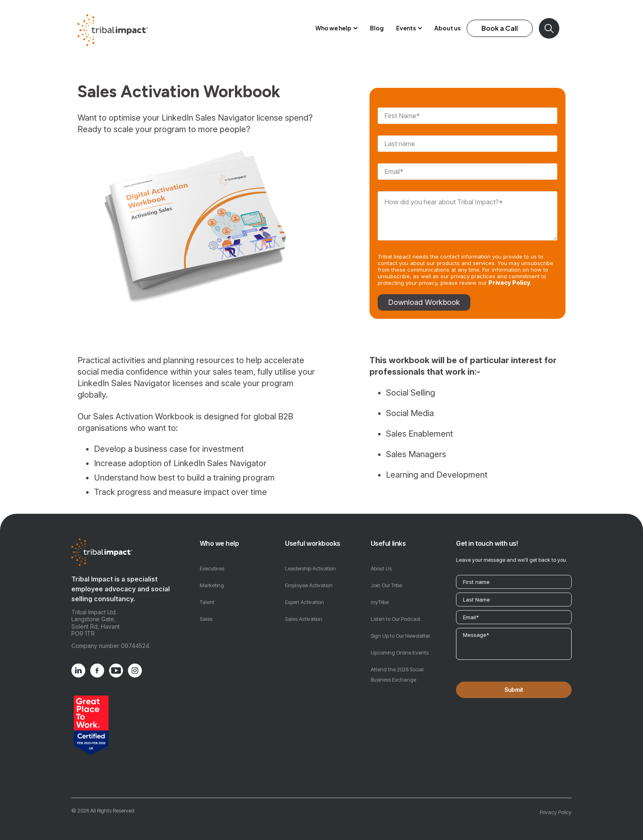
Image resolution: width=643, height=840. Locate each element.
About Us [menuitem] (381, 561)
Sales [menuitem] (206, 611)
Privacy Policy (509, 276)
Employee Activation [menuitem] (309, 578)
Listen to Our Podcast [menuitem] (396, 611)
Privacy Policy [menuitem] (556, 805)
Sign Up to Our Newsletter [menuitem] (400, 628)
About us (447, 24)
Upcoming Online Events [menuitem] (400, 645)
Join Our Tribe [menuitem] (386, 578)
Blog (377, 24)
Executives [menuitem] (212, 561)
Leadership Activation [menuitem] (310, 561)
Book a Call (500, 24)
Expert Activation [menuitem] (304, 595)
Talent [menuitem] (207, 595)
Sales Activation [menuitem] (304, 611)
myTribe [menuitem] (380, 595)
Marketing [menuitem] (212, 578)
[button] (336, 25)
